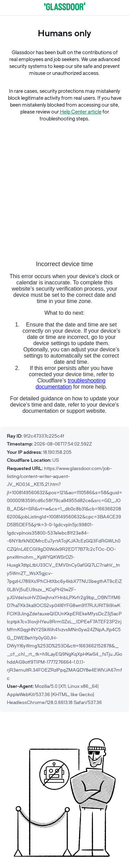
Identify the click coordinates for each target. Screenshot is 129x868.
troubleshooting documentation (70, 384)
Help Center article (81, 112)
